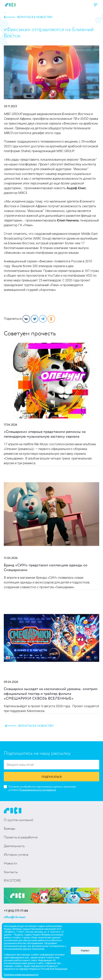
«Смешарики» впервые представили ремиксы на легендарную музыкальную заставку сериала (45, 434)
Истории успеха (16, 855)
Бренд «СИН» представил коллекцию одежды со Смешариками (46, 568)
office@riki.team (15, 917)
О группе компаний (18, 820)
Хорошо (85, 951)
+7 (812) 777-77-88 (16, 911)
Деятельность (14, 846)
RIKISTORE (12, 881)
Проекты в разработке (21, 837)
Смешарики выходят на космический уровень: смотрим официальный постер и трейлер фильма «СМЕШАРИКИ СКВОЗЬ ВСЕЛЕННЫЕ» (51, 694)
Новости (10, 863)
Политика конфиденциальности (21, 975)
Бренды (9, 829)
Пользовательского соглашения (37, 790)
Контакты (11, 872)
